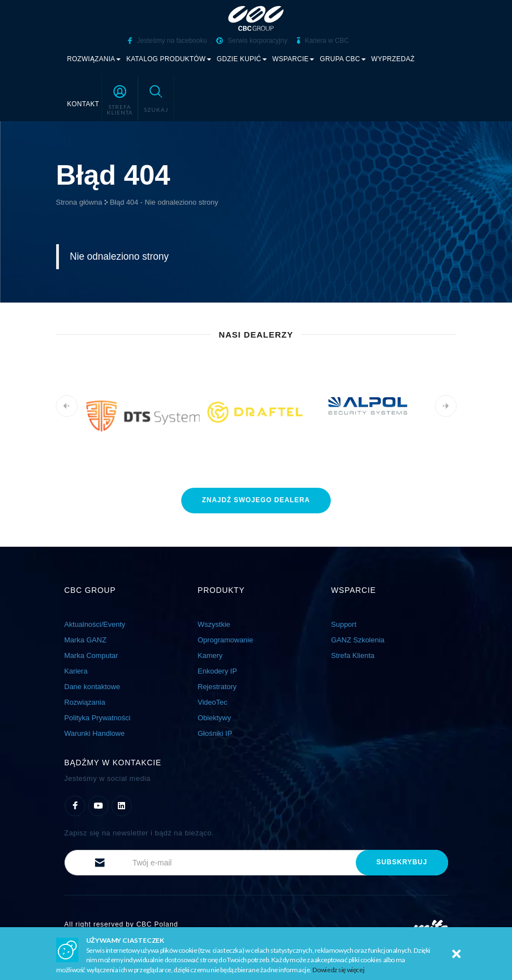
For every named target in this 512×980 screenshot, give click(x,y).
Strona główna (79, 202)
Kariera (76, 670)
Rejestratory (217, 686)
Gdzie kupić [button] (242, 59)
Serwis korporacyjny (252, 41)
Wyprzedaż (393, 59)
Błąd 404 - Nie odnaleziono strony (164, 202)
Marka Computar (91, 655)
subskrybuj (402, 862)
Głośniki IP (215, 733)
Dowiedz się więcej (339, 970)
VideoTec (213, 702)
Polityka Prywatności (98, 717)
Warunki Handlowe (95, 733)
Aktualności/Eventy (95, 624)
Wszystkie (214, 624)
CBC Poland (157, 924)
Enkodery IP (218, 670)
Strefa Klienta (353, 655)
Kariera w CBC (323, 41)
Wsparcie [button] (294, 59)
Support (344, 624)
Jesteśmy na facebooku (167, 41)
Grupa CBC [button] (343, 59)
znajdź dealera (256, 499)
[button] (120, 98)
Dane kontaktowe (92, 686)
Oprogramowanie (226, 639)
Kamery (210, 655)
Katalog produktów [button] (169, 59)
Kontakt (83, 104)
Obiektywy (215, 717)
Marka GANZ (86, 639)
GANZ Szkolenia (358, 639)
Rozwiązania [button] (94, 59)
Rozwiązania (85, 702)
